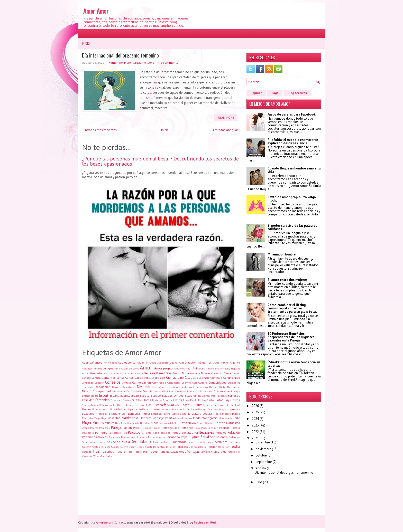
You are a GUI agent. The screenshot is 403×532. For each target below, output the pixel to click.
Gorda (95, 405)
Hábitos (103, 405)
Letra (167, 414)
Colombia (204, 378)
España (114, 396)
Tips (96, 451)
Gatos (219, 400)
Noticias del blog (169, 423)
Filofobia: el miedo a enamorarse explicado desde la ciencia (293, 141)
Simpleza (221, 442)
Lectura (116, 414)
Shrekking (165, 442)
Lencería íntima (139, 414)
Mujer (128, 63)
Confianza (88, 383)
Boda (185, 373)
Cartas (129, 378)
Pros (124, 433)
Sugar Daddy (136, 447)
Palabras (104, 428)
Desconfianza (160, 387)
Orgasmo (139, 63)
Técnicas (188, 447)
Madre (217, 414)
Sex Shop (114, 442)
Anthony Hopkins (230, 368)
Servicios (101, 442)
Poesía (235, 428)
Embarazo (193, 391)
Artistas (108, 373)
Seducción (234, 437)
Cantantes (109, 378)
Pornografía (103, 433)
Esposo (156, 396)
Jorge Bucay (198, 409)
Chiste (162, 378)
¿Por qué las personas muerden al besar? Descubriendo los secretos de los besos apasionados (160, 161)
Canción (96, 378)
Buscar (206, 373)
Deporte (117, 387)
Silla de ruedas (205, 442)
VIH (238, 452)
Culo (195, 383)
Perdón (156, 428)
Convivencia (159, 383)
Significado (179, 442)
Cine (181, 378)
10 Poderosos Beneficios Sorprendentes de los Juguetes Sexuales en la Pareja (291, 337)
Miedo (181, 418)
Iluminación (99, 409)
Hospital (223, 405)
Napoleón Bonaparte (127, 423)
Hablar (112, 405)
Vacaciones (178, 452)
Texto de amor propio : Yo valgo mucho (292, 199)
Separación (88, 442)
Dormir (147, 391)
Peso (197, 428)
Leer (124, 414)
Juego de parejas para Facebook (292, 114)
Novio (192, 423)
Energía (236, 391)
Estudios (191, 396)
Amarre (98, 368)
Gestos (235, 400)
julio (259, 482)
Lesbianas (157, 414)
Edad (165, 391)
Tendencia (214, 447)
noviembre (263, 449)
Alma (216, 363)
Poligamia (88, 433)
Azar (127, 373)
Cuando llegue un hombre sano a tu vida (294, 170)
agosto (261, 468)
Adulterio (142, 363)
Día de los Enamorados (193, 387)
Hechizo (139, 405)
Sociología (234, 442)
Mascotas (114, 418)
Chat (154, 378)
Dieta (222, 387)
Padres (94, 428)
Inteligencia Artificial (136, 409)
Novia (183, 423)
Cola (195, 378)
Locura (207, 414)
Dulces (157, 391)
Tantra (161, 447)
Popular (256, 93)
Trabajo (120, 452)
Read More (226, 117)
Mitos (189, 418)
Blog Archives (297, 93)
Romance (142, 437)
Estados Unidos (173, 396)
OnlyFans (221, 423)
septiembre (264, 462)
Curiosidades (217, 382)
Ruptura (194, 437)
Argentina (89, 373)
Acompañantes (92, 362)
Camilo (236, 373)
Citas (188, 378)
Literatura (195, 414)
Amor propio (164, 368)
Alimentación (188, 362)
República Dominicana (122, 437)
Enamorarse (222, 391)
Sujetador (151, 447)
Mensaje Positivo (164, 418)
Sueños (115, 447)
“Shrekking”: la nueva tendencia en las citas (294, 364)
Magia (236, 414)
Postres (116, 433)
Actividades (110, 363)
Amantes (87, 368)
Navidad (145, 423)
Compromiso (232, 378)
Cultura (203, 383)
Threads (86, 452)
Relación (234, 433)
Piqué (214, 428)
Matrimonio (130, 418)
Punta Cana (152, 433)
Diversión (136, 391)
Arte (99, 373)
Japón (186, 409)
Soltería (87, 447)
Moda (197, 418)
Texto (235, 446)
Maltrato (87, 418)
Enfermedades (90, 396)
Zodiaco (110, 456)
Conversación (141, 382)
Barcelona (137, 373)
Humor (86, 409)
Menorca (145, 418)
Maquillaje (100, 418)
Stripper (105, 447)
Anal (189, 368)
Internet (166, 409)
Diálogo (214, 387)
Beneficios (164, 373)
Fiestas (126, 400)
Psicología (136, 433)
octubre (261, 455)
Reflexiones (204, 432)
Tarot (180, 447)
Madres (226, 414)
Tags (275, 93)
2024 (255, 419)
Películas (146, 428)
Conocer (99, 383)
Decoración (103, 387)
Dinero (87, 391)
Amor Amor (96, 11)
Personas (187, 428)
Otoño (85, 428)
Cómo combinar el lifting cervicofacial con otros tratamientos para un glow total (292, 308)
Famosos (234, 396)
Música (110, 423)
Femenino (116, 63)
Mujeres (98, 423)
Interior (155, 409)
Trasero (138, 452)
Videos (231, 452)
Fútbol (211, 400)
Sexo (151, 63)
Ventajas (193, 452)
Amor (146, 368)
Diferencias (234, 387)
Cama (227, 373)
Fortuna (157, 400)
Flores (147, 400)
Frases (177, 400)
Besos (177, 373)
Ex (199, 396)
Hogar (185, 405)
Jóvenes (212, 409)
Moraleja (224, 418)
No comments (168, 63)
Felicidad (88, 400)
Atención (118, 373)
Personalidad (171, 428)
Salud (205, 437)
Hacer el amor (126, 405)
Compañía (216, 378)
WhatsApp (99, 456)
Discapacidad (102, 391)
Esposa (145, 396)
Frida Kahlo (190, 400)
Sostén (96, 447)
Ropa (184, 437)
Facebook (222, 396)
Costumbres (174, 383)
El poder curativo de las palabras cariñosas (292, 227)
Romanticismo (156, 437)
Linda (183, 414)
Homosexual (210, 405)
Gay (227, 400)
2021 (255, 438)
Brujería (195, 373)
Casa (138, 378)
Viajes (215, 452)
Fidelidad (116, 400)
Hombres (196, 405)
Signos (191, 442)
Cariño (120, 378)
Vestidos (205, 452)
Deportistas (129, 387)
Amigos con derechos (127, 368)
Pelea (136, 428)
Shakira (153, 442)
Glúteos (86, 405)
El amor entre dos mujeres (287, 280)
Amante (235, 362)
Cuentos (186, 383)
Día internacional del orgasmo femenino (120, 55)
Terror (225, 447)
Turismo (164, 452)
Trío (145, 452)
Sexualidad (139, 442)
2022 (255, 432)
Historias (171, 404)
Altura (225, 363)
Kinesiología (103, 414)
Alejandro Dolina (167, 363)
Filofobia (137, 400)
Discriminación (121, 391)
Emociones (206, 391)
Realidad (165, 433)
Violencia (87, 456)
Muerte (235, 418)
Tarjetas (170, 447)
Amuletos (179, 368)
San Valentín (219, 437)
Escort (104, 396)
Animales (199, 368)
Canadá (86, 378)
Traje (129, 452)
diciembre (263, 442)
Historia (158, 405)
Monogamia (210, 418)
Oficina (209, 423)
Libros (175, 414)
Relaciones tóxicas (95, 437)
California (217, 373)
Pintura (205, 428)
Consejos (113, 382)
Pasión (127, 428)
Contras (126, 383)
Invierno (177, 409)
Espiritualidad (130, 396)
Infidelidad (115, 409)
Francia (167, 400)
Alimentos (205, 362)
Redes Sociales (182, 433)
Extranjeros (208, 396)
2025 (255, 412)
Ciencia (171, 378)
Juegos (223, 409)
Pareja (116, 427)
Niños (155, 423)
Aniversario (212, 368)
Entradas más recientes (100, 130)
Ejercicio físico (177, 391)
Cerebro (146, 378)
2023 (255, 425)
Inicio (86, 43)
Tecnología (200, 447)
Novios (201, 423)
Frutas (202, 400)
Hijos (148, 405)
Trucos (153, 452)
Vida (223, 452)
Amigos (108, 368)
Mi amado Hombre (282, 254)
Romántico (173, 437)
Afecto (153, 363)
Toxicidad (108, 452)
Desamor (144, 387)
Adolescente (127, 362)
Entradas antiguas (226, 130)
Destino (173, 387)
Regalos (221, 433)
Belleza (149, 373)
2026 (255, 406)
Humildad (234, 405)
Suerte (124, 447)
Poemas (224, 428)
